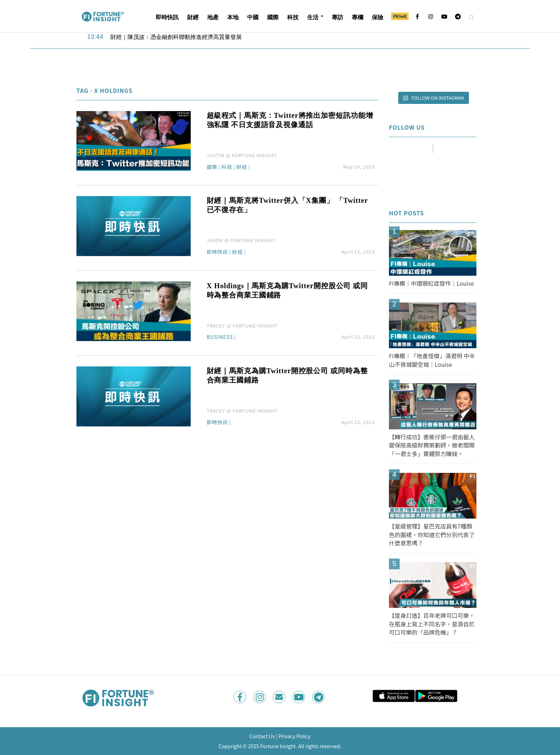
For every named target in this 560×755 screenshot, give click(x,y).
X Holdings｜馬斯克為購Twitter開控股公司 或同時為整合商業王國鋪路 (287, 290)
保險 (377, 17)
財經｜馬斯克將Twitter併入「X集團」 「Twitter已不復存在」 (287, 205)
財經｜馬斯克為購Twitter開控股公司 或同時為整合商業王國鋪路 (287, 375)
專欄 (357, 17)
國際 (273, 17)
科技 (293, 17)
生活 (313, 17)
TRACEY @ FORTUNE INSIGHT (242, 326)
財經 (193, 17)
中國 (253, 17)
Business (220, 337)
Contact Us (262, 736)
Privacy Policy (294, 736)
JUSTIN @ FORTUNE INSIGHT (242, 155)
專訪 (337, 17)
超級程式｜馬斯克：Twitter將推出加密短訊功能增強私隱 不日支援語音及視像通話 (290, 120)
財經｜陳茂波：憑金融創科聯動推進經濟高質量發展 (176, 37)
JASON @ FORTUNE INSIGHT (241, 240)
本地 (233, 17)
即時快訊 (167, 17)
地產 (213, 17)
